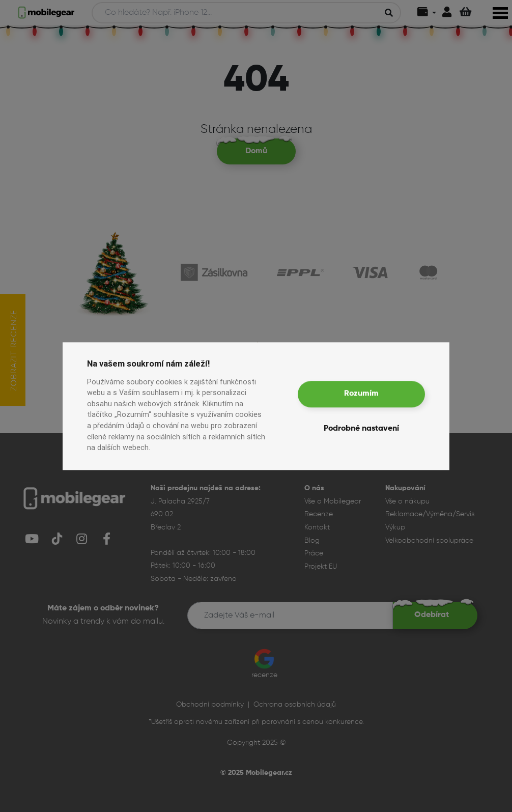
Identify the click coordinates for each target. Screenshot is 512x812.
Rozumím (361, 394)
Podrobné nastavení (361, 429)
